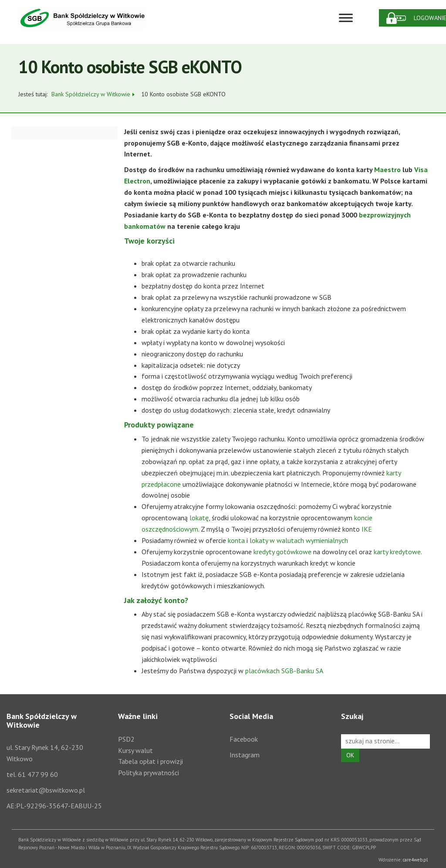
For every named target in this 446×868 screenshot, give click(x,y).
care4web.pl (415, 860)
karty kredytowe (397, 552)
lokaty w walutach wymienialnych (299, 540)
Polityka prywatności (149, 773)
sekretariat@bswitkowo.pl (46, 790)
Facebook (244, 739)
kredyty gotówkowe (282, 552)
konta (236, 540)
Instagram (245, 755)
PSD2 (126, 739)
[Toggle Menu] (346, 18)
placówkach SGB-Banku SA (284, 671)
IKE (367, 529)
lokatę (199, 518)
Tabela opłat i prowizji (150, 761)
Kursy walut (135, 750)
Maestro (387, 170)
